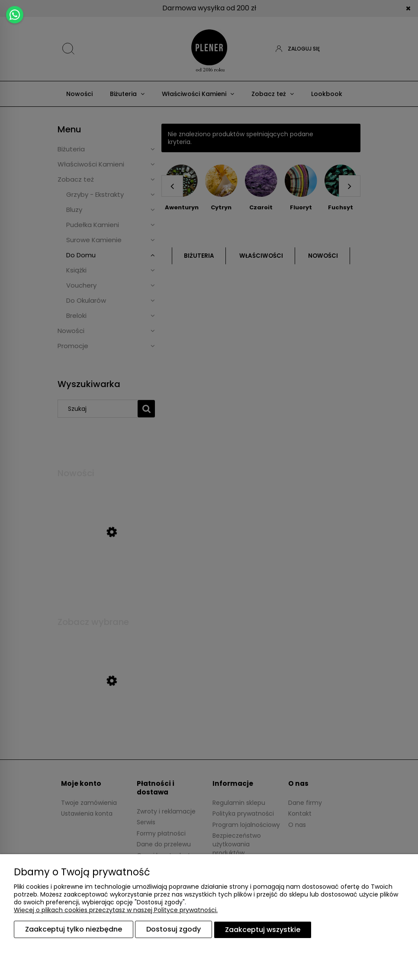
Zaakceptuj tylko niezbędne (74, 930)
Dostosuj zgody (174, 930)
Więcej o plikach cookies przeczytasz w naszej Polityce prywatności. (116, 910)
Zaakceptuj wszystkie (263, 930)
